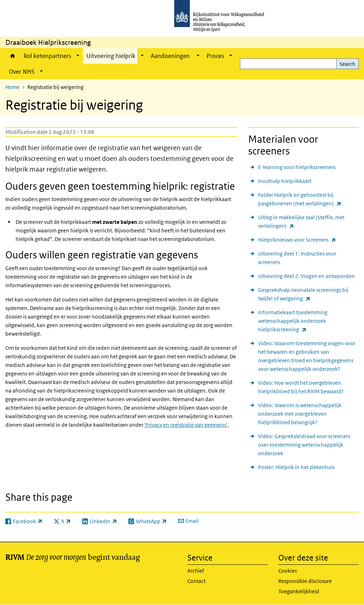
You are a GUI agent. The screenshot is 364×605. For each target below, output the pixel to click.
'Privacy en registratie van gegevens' (186, 425)
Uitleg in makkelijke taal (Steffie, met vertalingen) (301, 222)
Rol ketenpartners (47, 56)
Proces (215, 56)
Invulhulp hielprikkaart (285, 181)
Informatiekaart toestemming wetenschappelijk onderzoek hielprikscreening (301, 321)
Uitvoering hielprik (111, 56)
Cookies (288, 571)
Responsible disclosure (305, 581)
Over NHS (22, 72)
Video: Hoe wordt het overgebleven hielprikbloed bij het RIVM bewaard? (301, 387)
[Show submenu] (78, 56)
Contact (196, 581)
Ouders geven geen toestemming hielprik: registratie (120, 186)
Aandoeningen (171, 56)
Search (347, 64)
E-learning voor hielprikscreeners (297, 167)
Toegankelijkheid (299, 591)
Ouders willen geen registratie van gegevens (102, 255)
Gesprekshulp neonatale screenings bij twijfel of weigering (303, 295)
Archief (196, 571)
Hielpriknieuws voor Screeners (297, 240)
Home (13, 56)
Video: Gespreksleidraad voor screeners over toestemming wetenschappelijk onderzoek (304, 445)
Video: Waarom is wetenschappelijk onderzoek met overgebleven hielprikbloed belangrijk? (300, 414)
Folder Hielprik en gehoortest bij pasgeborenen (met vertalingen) (308, 200)
